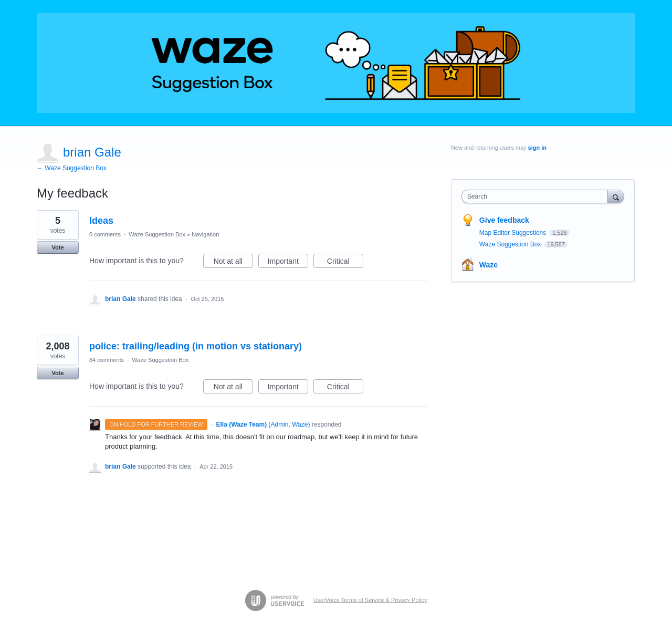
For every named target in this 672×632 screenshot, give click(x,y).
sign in (537, 148)
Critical (345, 263)
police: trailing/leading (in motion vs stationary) (196, 346)
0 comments (105, 234)
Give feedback (504, 220)
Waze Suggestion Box (157, 234)
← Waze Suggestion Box (72, 168)
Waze (489, 265)
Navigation (205, 234)
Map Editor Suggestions (514, 233)
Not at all (233, 263)
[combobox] (537, 196)
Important (288, 263)
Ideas (101, 221)
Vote (57, 247)
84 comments (107, 360)
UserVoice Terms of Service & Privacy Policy (370, 599)
